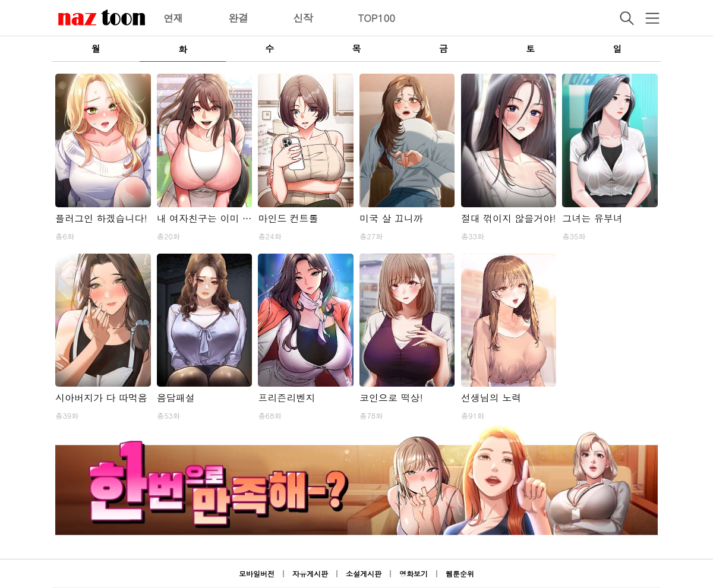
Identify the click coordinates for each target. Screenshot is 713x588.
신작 (303, 18)
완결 (238, 18)
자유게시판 (310, 573)
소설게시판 (364, 573)
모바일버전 (257, 573)
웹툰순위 (460, 573)
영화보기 (414, 573)
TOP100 (376, 18)
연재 (173, 18)
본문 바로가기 (0, 0)
